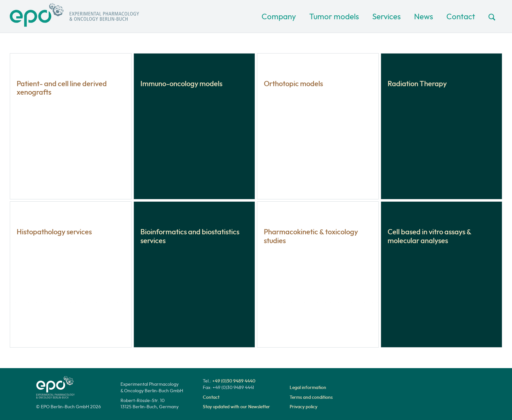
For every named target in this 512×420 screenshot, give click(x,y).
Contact (461, 16)
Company (279, 16)
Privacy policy (304, 407)
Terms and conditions (311, 397)
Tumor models (334, 16)
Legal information (308, 387)
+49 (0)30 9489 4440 (234, 381)
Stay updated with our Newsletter (236, 407)
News (424, 16)
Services (386, 16)
